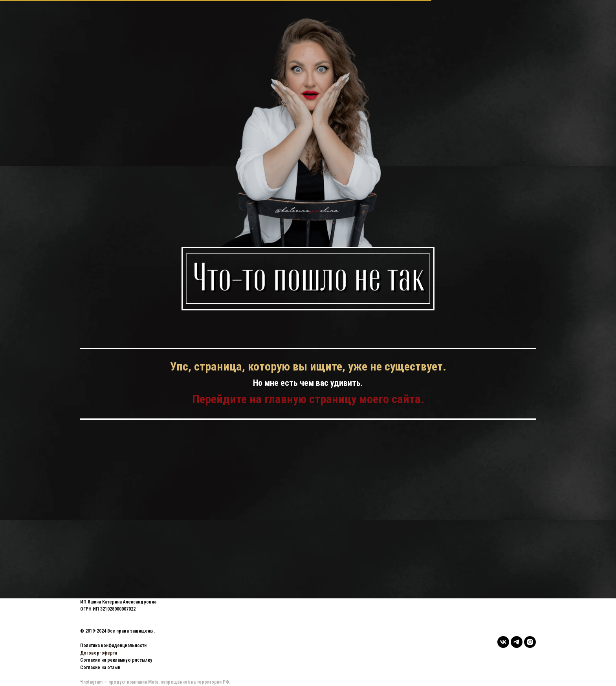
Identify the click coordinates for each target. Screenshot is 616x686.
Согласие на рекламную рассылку (116, 660)
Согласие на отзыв (100, 668)
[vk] (503, 642)
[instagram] (530, 642)
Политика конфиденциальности (113, 646)
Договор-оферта (99, 653)
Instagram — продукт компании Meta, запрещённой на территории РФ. (156, 682)
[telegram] (517, 642)
